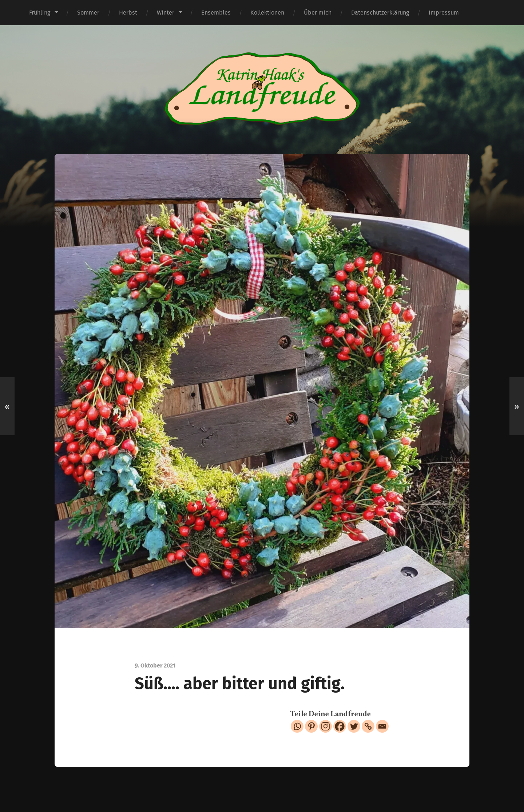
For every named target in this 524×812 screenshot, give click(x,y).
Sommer (88, 13)
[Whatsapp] (297, 726)
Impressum (444, 13)
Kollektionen (267, 13)
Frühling (40, 13)
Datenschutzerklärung (380, 13)
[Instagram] (325, 726)
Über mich (318, 13)
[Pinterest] (311, 726)
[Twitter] (354, 726)
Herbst (128, 13)
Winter (166, 13)
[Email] (382, 726)
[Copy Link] (368, 726)
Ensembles (216, 13)
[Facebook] (340, 726)
